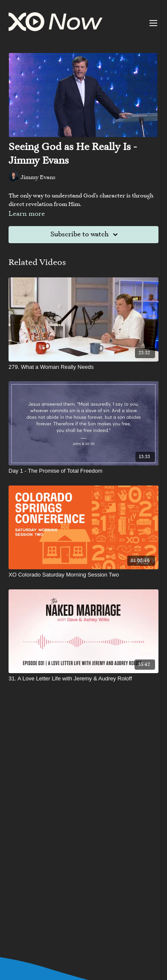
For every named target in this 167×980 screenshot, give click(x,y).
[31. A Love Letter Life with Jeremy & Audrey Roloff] (83, 679)
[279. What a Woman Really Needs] (83, 367)
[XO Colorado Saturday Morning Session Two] (83, 575)
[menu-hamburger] (153, 23)
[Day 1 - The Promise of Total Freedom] (83, 471)
